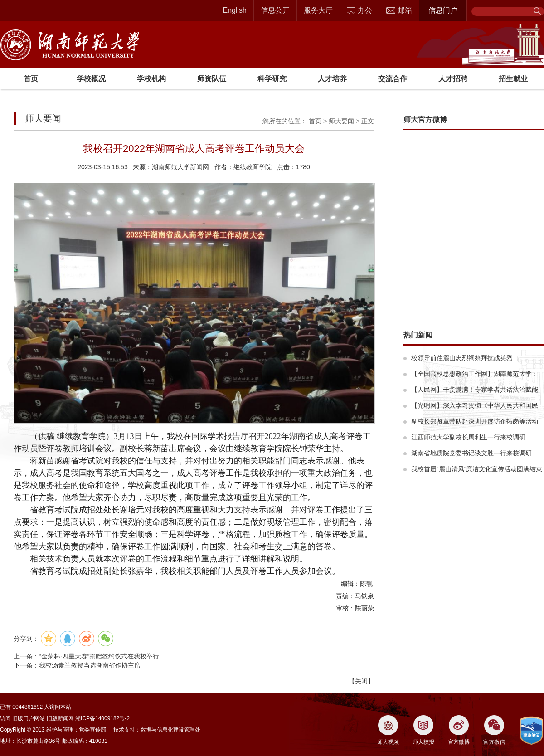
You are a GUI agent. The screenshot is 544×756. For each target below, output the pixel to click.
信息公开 (275, 10)
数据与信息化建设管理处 (170, 730)
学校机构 (151, 79)
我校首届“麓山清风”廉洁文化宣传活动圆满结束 (477, 469)
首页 (31, 79)
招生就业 (513, 79)
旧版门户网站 (29, 718)
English (235, 10)
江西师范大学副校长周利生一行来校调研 (468, 437)
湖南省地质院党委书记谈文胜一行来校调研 (471, 453)
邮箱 (399, 10)
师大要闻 (341, 121)
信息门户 (443, 10)
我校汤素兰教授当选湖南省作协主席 (90, 665)
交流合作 (393, 79)
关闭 (361, 681)
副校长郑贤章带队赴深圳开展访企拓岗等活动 (475, 421)
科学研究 (272, 79)
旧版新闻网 (60, 718)
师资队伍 (212, 79)
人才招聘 (453, 79)
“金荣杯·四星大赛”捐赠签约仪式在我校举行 (99, 656)
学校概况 (91, 79)
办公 (359, 10)
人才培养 (332, 79)
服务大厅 (318, 10)
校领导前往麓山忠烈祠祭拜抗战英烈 (462, 358)
